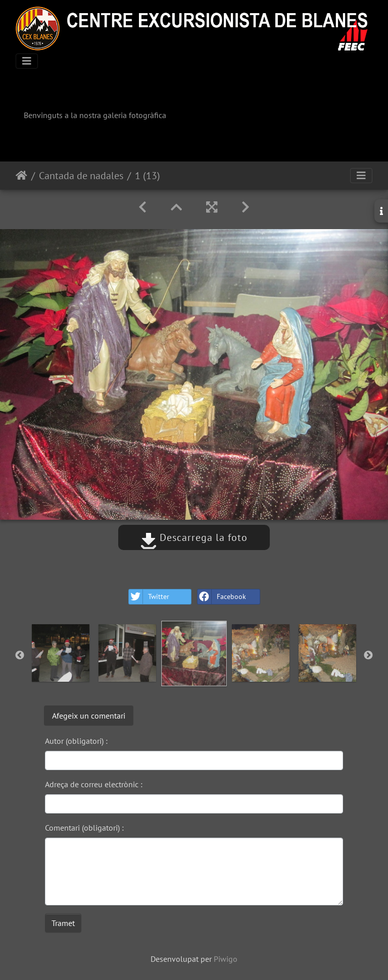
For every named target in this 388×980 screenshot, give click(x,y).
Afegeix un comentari (89, 716)
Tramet (63, 923)
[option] (61, 653)
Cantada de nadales (81, 176)
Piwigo (226, 959)
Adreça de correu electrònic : (94, 784)
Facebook (222, 597)
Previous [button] (20, 656)
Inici (21, 176)
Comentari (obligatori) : (84, 828)
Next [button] (368, 656)
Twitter (149, 597)
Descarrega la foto (194, 537)
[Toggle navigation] (27, 61)
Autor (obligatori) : (76, 741)
